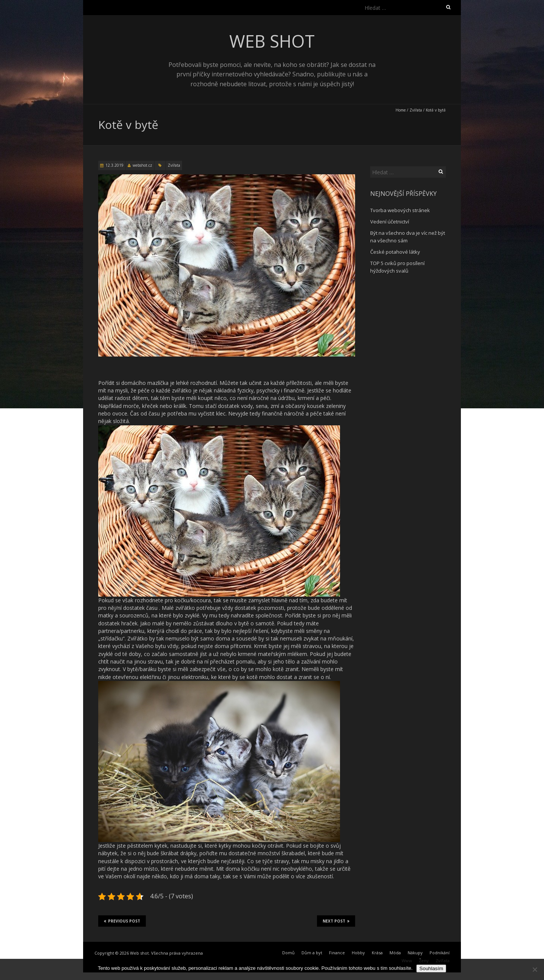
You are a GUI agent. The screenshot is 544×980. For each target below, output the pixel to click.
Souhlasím (431, 968)
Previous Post (122, 921)
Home (401, 110)
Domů (288, 953)
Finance (337, 953)
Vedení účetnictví (390, 222)
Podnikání (440, 953)
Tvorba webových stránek (400, 210)
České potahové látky (395, 252)
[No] (535, 969)
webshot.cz (142, 165)
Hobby (358, 953)
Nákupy (415, 953)
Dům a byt (312, 953)
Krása (377, 953)
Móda (395, 953)
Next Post (336, 921)
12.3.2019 (114, 165)
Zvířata (416, 110)
